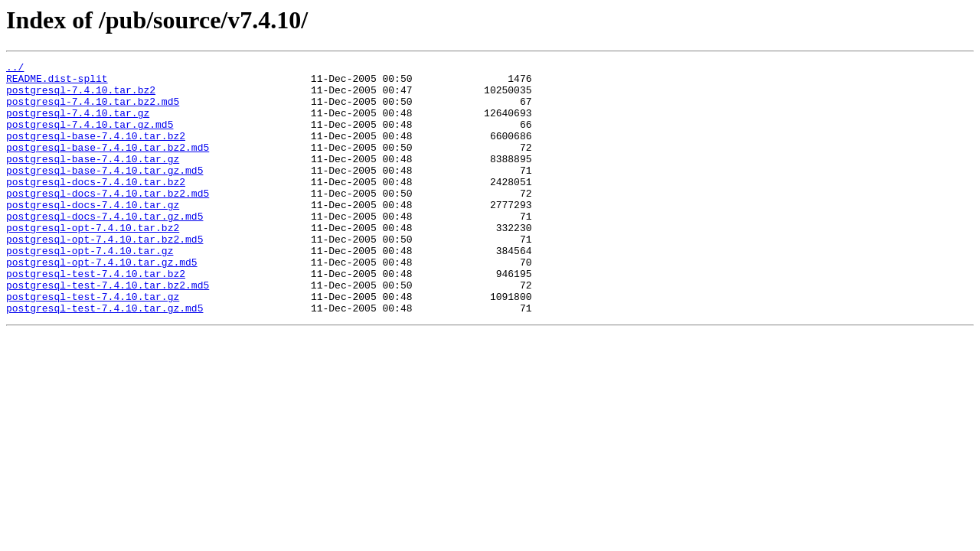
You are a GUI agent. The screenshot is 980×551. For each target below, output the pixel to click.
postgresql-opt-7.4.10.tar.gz (90, 289)
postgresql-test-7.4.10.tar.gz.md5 (105, 358)
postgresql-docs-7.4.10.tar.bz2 (96, 207)
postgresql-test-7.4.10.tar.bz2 (96, 317)
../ (15, 69)
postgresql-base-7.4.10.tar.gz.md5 (105, 193)
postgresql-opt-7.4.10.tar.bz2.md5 (105, 275)
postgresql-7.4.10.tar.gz (78, 124)
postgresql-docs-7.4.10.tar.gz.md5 (105, 248)
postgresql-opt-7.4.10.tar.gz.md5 (102, 303)
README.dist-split (57, 83)
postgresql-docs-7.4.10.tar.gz (93, 234)
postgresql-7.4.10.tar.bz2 (81, 96)
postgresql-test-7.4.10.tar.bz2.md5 (108, 331)
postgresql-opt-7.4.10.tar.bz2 (93, 262)
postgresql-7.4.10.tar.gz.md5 (90, 138)
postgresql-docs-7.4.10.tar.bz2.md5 (108, 220)
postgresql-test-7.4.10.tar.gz (93, 344)
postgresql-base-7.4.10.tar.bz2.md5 (108, 165)
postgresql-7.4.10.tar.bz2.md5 (93, 110)
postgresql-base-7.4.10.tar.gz (93, 179)
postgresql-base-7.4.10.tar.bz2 (96, 152)
